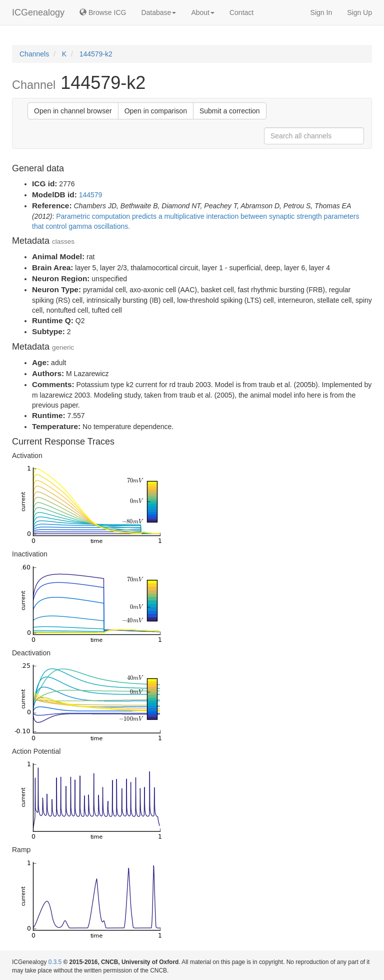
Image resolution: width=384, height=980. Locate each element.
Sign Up (359, 12)
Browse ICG (103, 12)
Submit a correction (230, 111)
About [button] (203, 12)
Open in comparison (156, 111)
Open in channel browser (73, 111)
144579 (91, 195)
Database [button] (158, 12)
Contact (241, 12)
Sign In (321, 12)
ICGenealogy (38, 12)
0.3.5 (55, 962)
